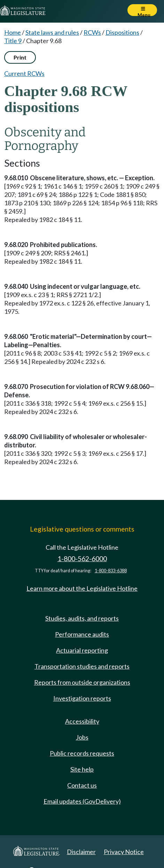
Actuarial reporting (82, 650)
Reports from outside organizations (82, 682)
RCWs (92, 32)
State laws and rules (52, 32)
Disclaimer (81, 852)
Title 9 (13, 41)
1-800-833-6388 (111, 571)
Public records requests (82, 753)
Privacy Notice (124, 852)
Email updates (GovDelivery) (82, 801)
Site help (82, 769)
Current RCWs (24, 73)
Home (13, 32)
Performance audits (82, 634)
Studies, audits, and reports (82, 618)
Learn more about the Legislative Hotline (82, 588)
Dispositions (122, 32)
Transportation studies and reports (82, 666)
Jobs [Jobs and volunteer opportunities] (82, 737)
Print (20, 57)
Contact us (82, 785)
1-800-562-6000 (82, 559)
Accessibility (82, 721)
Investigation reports (82, 698)
